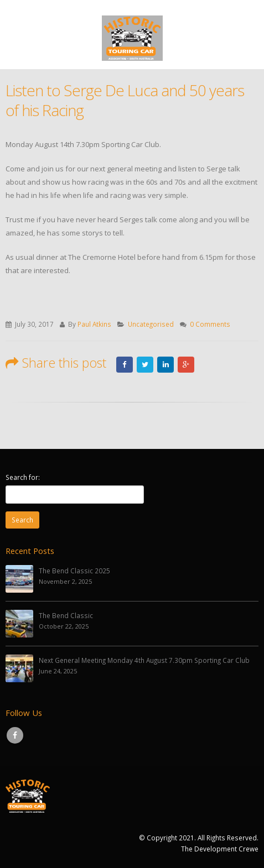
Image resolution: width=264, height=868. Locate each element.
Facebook (125, 365)
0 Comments (210, 324)
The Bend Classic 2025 (74, 571)
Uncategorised (151, 324)
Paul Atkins (94, 324)
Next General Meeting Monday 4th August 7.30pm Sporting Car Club (144, 660)
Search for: (23, 477)
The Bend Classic (66, 615)
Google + (186, 365)
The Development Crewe (220, 849)
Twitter (145, 365)
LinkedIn (165, 365)
